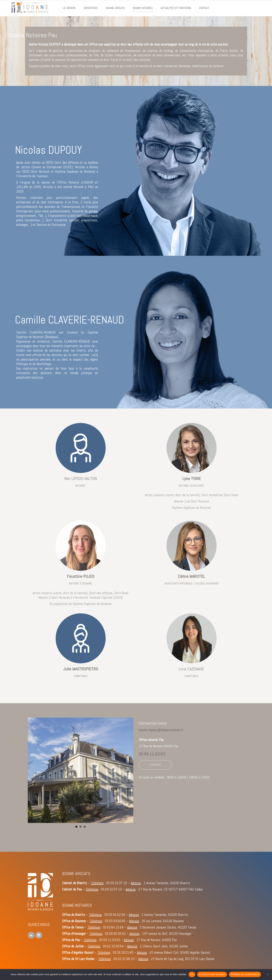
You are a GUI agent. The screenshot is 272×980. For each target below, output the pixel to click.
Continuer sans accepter (212, 974)
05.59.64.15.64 (113, 927)
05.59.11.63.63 (152, 754)
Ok (192, 974)
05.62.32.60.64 (113, 946)
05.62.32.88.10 (124, 959)
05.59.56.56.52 (115, 934)
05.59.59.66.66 (115, 921)
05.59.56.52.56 (115, 915)
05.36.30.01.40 (123, 952)
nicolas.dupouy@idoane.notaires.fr (161, 730)
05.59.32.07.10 (117, 883)
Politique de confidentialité (245, 974)
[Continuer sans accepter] (267, 974)
